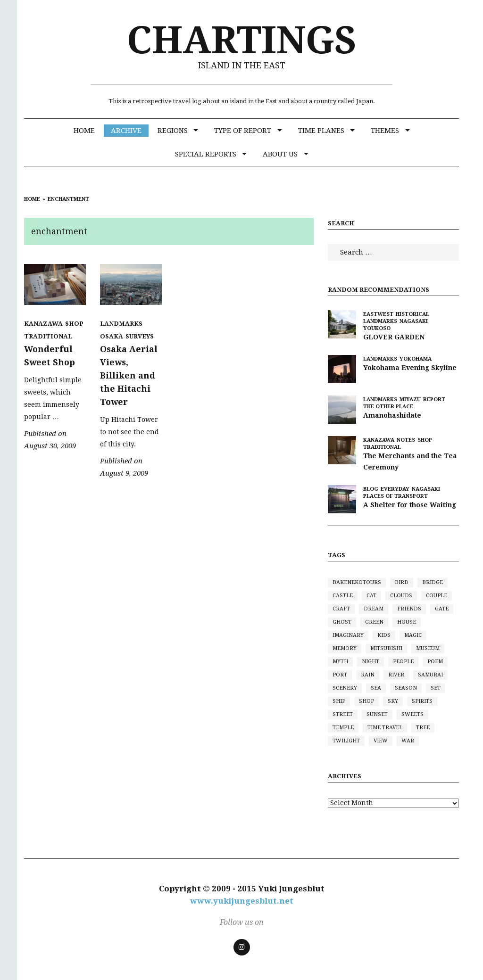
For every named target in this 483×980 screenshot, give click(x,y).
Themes (385, 131)
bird (402, 582)
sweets (412, 714)
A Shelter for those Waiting (410, 505)
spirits (422, 701)
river (396, 675)
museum (428, 648)
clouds (401, 596)
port (340, 675)
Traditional (48, 336)
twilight (346, 741)
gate (442, 609)
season (406, 688)
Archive (126, 131)
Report (434, 399)
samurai (430, 675)
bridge (433, 582)
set (436, 688)
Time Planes (321, 131)
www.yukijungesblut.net (242, 901)
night (371, 662)
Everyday (395, 489)
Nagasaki (414, 321)
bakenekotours (357, 582)
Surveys (140, 336)
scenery (345, 688)
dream (374, 609)
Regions (173, 131)
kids (384, 635)
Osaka (112, 336)
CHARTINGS (242, 40)
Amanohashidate (392, 415)
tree (423, 728)
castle (343, 596)
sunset (377, 714)
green (374, 622)
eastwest (378, 314)
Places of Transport (396, 496)
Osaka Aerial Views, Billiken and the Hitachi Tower (129, 375)
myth (340, 662)
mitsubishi (386, 648)
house (407, 622)
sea (376, 688)
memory (345, 648)
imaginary (348, 635)
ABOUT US (280, 154)
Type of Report (243, 131)
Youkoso (377, 328)
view (381, 741)
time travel (385, 728)
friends (409, 609)
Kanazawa (43, 324)
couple (437, 596)
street (343, 714)
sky (393, 701)
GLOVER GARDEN (394, 337)
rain (368, 675)
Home (84, 131)
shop (366, 701)
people (403, 662)
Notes (406, 440)
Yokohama (416, 359)
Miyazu (410, 399)
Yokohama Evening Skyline (410, 368)
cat (371, 596)
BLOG (371, 489)
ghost (342, 622)
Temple (343, 728)
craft (341, 609)
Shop (74, 324)
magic (413, 635)
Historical (412, 314)
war (408, 741)
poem (435, 662)
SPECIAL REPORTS (206, 154)
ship (339, 701)
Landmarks (121, 324)
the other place (388, 407)
